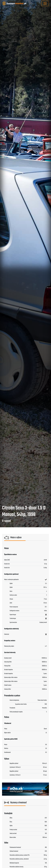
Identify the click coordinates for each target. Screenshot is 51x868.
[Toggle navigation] (45, 3)
